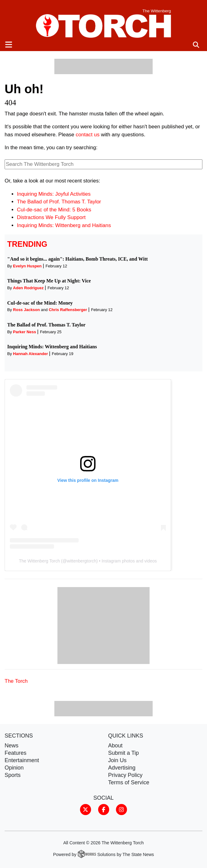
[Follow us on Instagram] (121, 809)
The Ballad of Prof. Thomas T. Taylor (59, 202)
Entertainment (22, 760)
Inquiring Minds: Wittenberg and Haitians (64, 225)
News (12, 746)
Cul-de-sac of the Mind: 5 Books (54, 210)
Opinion (14, 768)
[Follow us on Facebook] (104, 809)
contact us (88, 135)
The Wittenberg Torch (39, 561)
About (115, 746)
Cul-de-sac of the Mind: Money (40, 303)
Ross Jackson (26, 310)
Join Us (117, 760)
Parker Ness (24, 332)
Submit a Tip (123, 753)
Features (16, 753)
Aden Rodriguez (28, 288)
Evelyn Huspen (27, 266)
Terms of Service (129, 782)
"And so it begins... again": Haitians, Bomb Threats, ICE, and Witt (78, 259)
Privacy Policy (125, 775)
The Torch (16, 681)
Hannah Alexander (30, 354)
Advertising (122, 768)
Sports (13, 775)
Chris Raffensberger (68, 310)
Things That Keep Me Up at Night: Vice (49, 281)
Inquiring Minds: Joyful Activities (54, 194)
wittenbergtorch (82, 561)
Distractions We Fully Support (51, 217)
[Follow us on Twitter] (86, 809)
